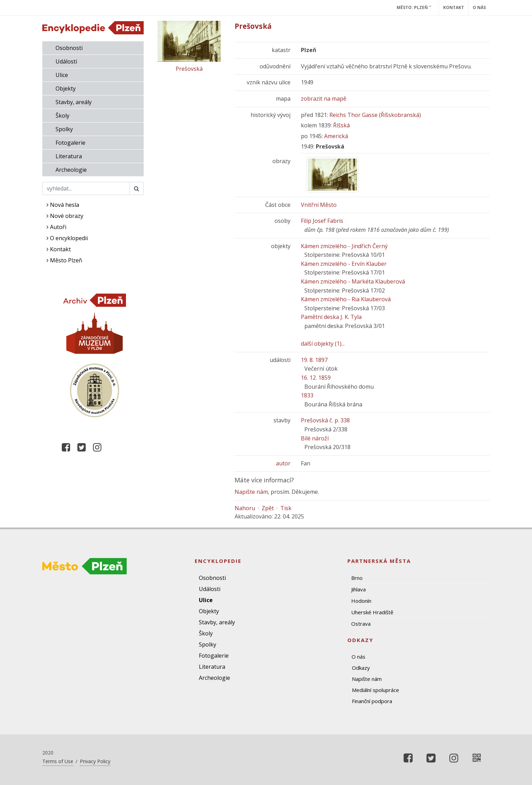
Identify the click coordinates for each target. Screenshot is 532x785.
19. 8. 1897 (314, 360)
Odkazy (361, 668)
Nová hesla (63, 205)
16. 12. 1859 (316, 378)
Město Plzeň (64, 260)
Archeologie (71, 170)
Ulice (62, 75)
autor (283, 463)
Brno (357, 578)
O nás (479, 7)
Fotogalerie (70, 143)
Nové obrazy (65, 216)
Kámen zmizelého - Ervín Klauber (344, 264)
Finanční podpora (372, 701)
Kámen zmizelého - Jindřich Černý (344, 246)
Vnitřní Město (319, 205)
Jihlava (358, 589)
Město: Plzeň (414, 7)
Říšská (341, 125)
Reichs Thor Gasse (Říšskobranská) (375, 115)
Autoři (56, 227)
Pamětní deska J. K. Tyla (331, 317)
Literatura (69, 156)
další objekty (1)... (323, 344)
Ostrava (361, 624)
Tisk (286, 508)
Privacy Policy (95, 761)
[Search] (86, 188)
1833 (307, 395)
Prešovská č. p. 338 (325, 420)
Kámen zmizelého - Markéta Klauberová (353, 281)
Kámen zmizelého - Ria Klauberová (346, 299)
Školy (62, 116)
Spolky (64, 129)
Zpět (268, 508)
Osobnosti (69, 48)
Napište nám (251, 492)
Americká (336, 136)
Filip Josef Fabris (322, 221)
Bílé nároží (315, 438)
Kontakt (454, 7)
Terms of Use (58, 761)
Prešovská (189, 69)
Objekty (66, 88)
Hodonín (361, 601)
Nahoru (245, 508)
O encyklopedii (67, 238)
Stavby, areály (74, 102)
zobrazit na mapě (324, 99)
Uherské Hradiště (372, 612)
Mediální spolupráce (375, 690)
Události (66, 61)
